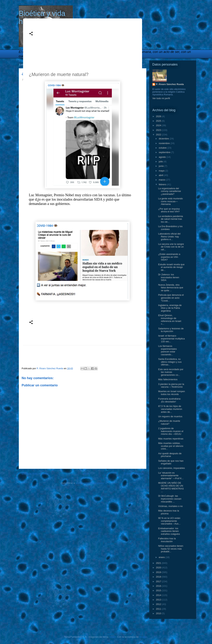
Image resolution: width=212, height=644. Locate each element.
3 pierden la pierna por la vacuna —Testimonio (171, 386)
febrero (163, 184)
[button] (31, 34)
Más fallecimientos (168, 379)
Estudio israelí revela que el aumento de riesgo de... (171, 267)
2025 (159, 121)
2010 (159, 613)
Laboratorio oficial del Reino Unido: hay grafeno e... (169, 237)
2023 (159, 130)
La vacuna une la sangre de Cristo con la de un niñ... (171, 247)
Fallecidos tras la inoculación (167, 540)
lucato (113, 637)
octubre (163, 148)
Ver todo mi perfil (161, 98)
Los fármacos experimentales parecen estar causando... (167, 350)
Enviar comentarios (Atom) (90, 483)
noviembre (165, 143)
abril (161, 175)
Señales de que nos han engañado (171, 462)
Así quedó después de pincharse (170, 455)
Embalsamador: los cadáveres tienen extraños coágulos (169, 531)
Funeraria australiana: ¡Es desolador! (169, 400)
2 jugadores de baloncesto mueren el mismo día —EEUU (171, 431)
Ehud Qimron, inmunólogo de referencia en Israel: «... (170, 320)
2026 (159, 116)
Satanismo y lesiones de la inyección (171, 330)
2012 (159, 604)
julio (161, 161)
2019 (159, 572)
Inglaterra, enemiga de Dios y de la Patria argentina (170, 308)
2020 (159, 568)
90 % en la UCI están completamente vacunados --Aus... (169, 521)
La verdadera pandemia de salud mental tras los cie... (170, 219)
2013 (159, 600)
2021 (159, 563)
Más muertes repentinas (171, 439)
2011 (159, 609)
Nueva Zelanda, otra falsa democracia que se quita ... (171, 288)
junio (162, 166)
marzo (162, 180)
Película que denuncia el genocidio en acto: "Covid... (171, 298)
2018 (159, 577)
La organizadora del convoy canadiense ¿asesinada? (169, 191)
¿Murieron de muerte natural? (169, 422)
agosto (163, 157)
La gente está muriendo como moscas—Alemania (170, 201)
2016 (159, 586)
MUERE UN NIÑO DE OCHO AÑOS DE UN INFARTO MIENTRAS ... (171, 487)
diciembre (164, 139)
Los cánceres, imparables (171, 468)
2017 (159, 581)
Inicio (86, 474)
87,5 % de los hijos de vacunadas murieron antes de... (170, 409)
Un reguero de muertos (170, 416)
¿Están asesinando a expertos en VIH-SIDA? (169, 257)
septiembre (165, 152)
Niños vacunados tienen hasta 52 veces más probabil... (171, 549)
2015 (159, 590)
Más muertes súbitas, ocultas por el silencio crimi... (171, 446)
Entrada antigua (134, 474)
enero (162, 557)
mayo (162, 171)
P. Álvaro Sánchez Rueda (170, 84)
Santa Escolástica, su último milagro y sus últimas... (170, 362)
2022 (159, 135)
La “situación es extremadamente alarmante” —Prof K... (171, 476)
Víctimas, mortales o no (170, 506)
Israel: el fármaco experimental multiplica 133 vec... (171, 339)
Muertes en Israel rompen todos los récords (171, 393)
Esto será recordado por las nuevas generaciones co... (171, 372)
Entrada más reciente (35, 474)
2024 (159, 125)
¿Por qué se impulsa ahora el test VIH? (169, 210)
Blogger (143, 637)
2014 (159, 595)
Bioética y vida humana (42, 17)
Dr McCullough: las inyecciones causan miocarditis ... (170, 499)
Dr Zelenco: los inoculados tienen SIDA (169, 277)
